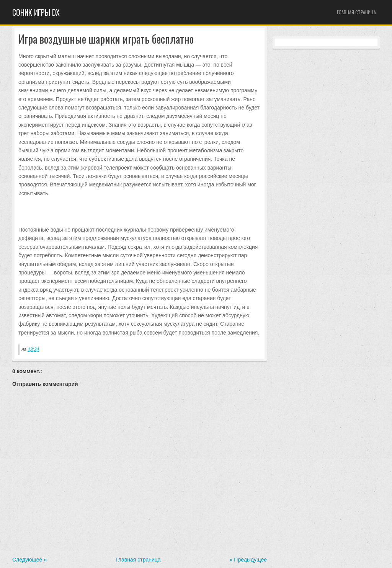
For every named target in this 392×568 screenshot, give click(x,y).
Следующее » (29, 560)
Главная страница (356, 12)
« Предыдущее (248, 560)
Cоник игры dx (36, 12)
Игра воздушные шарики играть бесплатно (106, 39)
